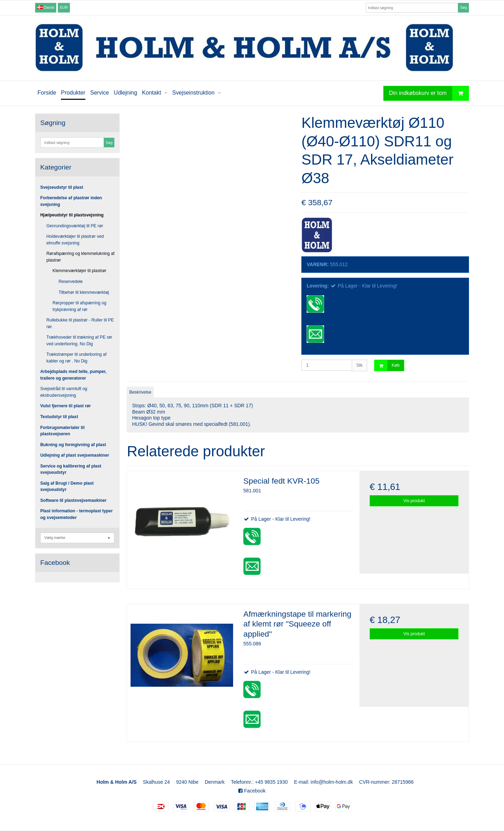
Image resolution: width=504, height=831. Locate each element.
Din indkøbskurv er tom (429, 93)
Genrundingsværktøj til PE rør (75, 226)
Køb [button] (387, 365)
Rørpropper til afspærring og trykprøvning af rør (79, 306)
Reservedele (71, 282)
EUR (64, 7)
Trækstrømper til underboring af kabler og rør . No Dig (77, 358)
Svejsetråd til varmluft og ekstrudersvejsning (64, 392)
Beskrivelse (141, 392)
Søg (463, 7)
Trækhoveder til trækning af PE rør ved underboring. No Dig (79, 340)
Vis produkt (414, 501)
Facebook (252, 791)
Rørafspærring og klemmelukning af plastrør (81, 257)
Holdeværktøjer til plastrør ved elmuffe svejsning (75, 240)
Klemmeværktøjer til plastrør (79, 271)
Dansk (46, 7)
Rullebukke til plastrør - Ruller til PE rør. (80, 323)
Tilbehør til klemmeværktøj (84, 292)
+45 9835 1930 (271, 782)
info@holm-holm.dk (332, 782)
